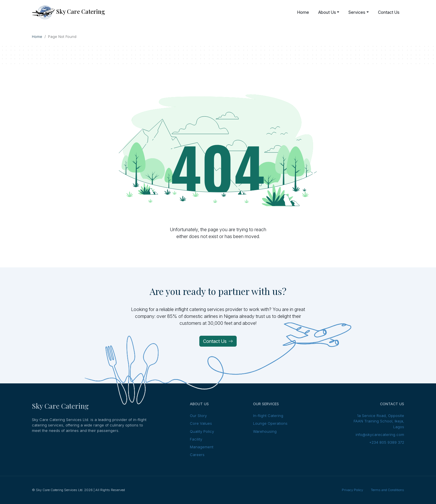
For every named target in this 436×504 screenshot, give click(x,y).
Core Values (201, 423)
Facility (196, 439)
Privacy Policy (352, 490)
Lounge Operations (270, 423)
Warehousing (265, 431)
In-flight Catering (268, 416)
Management (202, 447)
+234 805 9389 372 (387, 442)
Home (37, 37)
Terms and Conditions (387, 490)
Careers (197, 455)
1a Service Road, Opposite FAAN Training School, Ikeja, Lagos (379, 421)
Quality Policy (202, 431)
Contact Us (218, 341)
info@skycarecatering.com (380, 435)
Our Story (198, 416)
